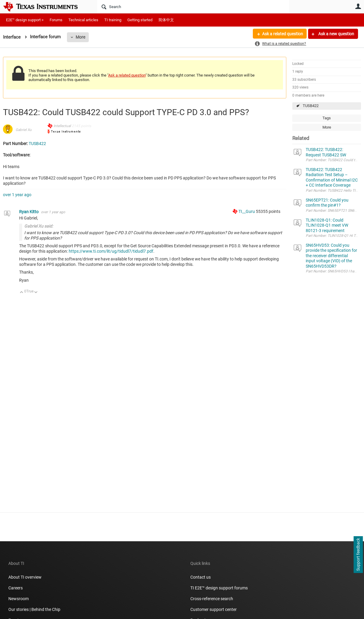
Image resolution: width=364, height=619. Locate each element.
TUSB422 (311, 106)
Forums (56, 20)
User (358, 6)
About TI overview (25, 577)
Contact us (201, 577)
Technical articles (83, 20)
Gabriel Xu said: (39, 226)
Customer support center (214, 609)
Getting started (140, 20)
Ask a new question (336, 34)
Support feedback (358, 555)
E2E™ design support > (25, 20)
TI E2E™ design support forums (219, 588)
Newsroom (19, 599)
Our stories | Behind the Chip (34, 609)
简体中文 (166, 20)
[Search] (193, 7)
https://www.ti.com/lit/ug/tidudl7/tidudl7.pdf (111, 251)
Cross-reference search (212, 599)
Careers (16, 588)
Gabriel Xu (24, 130)
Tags (327, 118)
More (80, 37)
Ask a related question (282, 34)
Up (22, 293)
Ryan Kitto (29, 212)
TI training (113, 20)
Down (36, 293)
